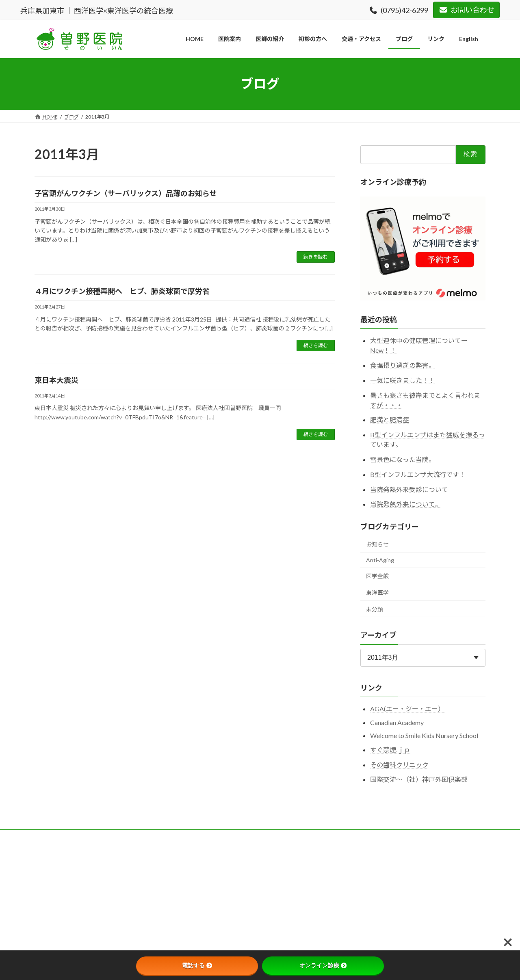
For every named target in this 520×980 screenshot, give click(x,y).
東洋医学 (377, 593)
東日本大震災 (56, 380)
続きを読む (316, 257)
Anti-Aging (380, 560)
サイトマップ (212, 837)
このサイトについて (95, 837)
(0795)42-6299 (399, 10)
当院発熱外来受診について (409, 489)
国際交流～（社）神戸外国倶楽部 (419, 779)
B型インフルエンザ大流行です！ (418, 474)
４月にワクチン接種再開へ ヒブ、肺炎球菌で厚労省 (122, 291)
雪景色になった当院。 (403, 459)
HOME (50, 837)
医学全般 (377, 576)
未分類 (375, 609)
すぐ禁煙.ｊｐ (390, 749)
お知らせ (377, 544)
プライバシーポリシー (157, 837)
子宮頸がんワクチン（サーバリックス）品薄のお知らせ (126, 193)
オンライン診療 (323, 965)
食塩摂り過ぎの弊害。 (403, 365)
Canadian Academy (397, 722)
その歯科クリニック (399, 764)
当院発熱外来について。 (406, 504)
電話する (197, 965)
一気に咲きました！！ (403, 380)
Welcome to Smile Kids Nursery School (424, 735)
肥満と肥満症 (390, 420)
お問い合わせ (466, 10)
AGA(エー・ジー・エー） (407, 709)
